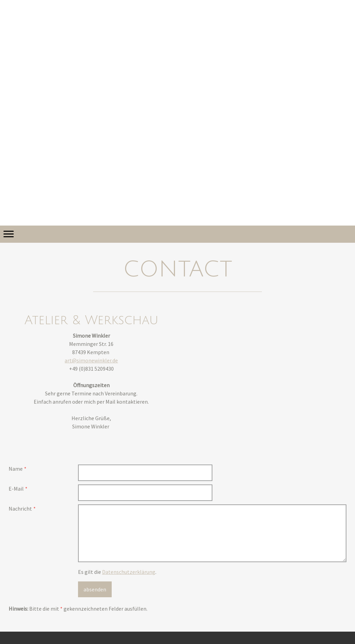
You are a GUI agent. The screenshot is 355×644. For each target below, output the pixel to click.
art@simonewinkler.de (91, 360)
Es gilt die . (117, 572)
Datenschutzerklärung (129, 572)
